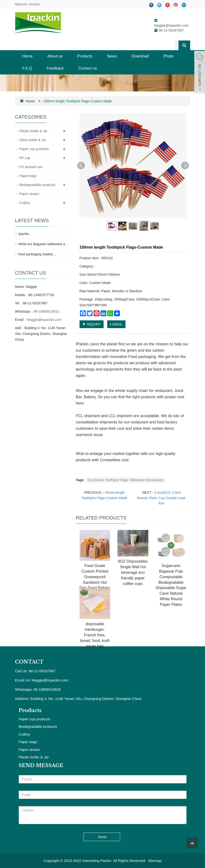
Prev (81, 166)
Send (102, 837)
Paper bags (28, 176)
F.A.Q (27, 68)
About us (55, 56)
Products (85, 56)
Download (140, 56)
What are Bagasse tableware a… (43, 244)
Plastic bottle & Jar (34, 131)
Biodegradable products (37, 185)
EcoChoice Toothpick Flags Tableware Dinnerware (125, 480)
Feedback (55, 68)
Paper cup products (34, 149)
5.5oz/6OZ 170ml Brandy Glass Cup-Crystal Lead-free (161, 498)
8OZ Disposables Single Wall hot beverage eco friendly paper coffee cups (133, 572)
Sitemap (155, 861)
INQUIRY (92, 324)
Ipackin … (26, 234)
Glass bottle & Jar (33, 140)
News (112, 56)
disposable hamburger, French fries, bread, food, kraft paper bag (95, 635)
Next (185, 166)
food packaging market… (37, 254)
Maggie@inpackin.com (171, 25)
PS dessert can (31, 167)
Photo (169, 56)
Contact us (88, 68)
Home (28, 56)
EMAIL (116, 324)
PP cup (25, 158)
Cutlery (25, 203)
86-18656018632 (47, 311)
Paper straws (29, 194)
